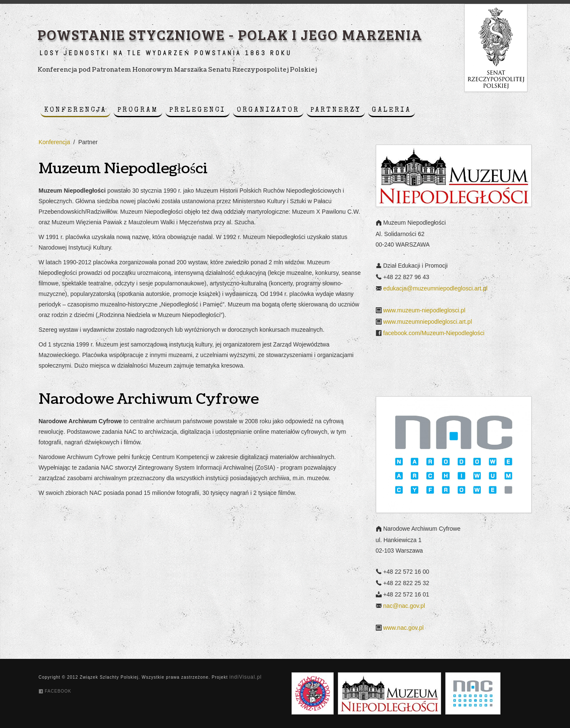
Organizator (268, 110)
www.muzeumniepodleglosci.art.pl (427, 322)
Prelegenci (198, 110)
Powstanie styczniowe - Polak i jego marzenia (230, 34)
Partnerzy (336, 110)
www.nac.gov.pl (403, 628)
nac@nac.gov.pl (404, 606)
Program (138, 110)
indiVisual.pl (245, 677)
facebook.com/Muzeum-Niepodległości (434, 333)
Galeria (392, 110)
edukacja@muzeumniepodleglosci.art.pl (435, 288)
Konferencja (75, 110)
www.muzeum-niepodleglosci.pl (424, 310)
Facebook (55, 691)
